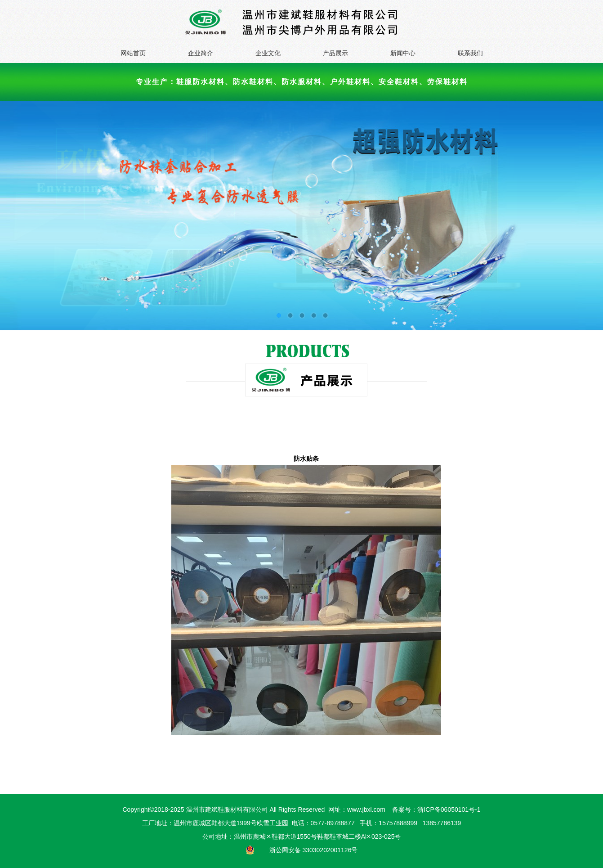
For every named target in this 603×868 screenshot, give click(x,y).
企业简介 (201, 53)
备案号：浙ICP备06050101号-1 (436, 810)
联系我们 (470, 53)
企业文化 (268, 53)
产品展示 (335, 53)
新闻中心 (403, 53)
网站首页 (133, 53)
